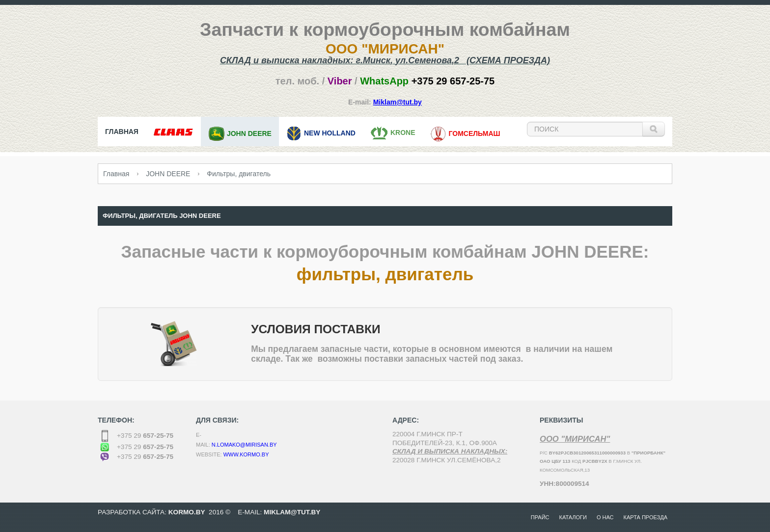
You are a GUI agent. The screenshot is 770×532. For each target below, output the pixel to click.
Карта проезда (646, 517)
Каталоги (573, 517)
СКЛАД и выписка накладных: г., (385, 60)
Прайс (540, 517)
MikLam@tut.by (292, 512)
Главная (116, 174)
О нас (605, 517)
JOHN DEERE (168, 174)
